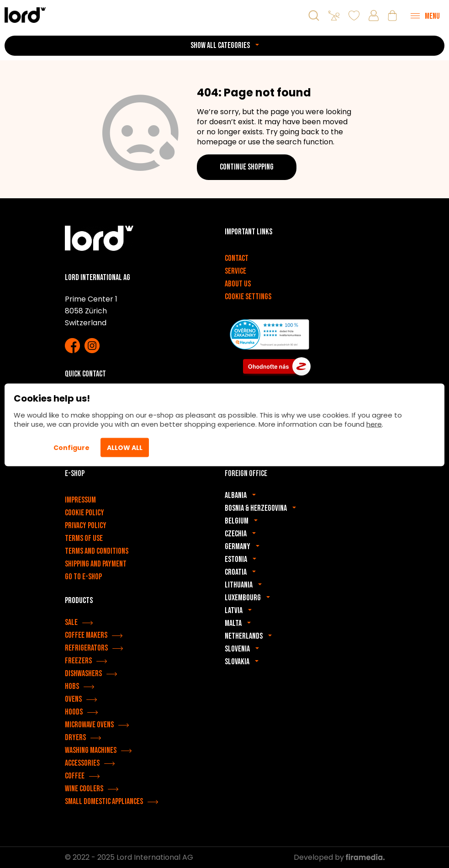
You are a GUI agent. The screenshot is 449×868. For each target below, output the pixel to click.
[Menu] (425, 16)
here (374, 424)
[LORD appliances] (25, 15)
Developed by (339, 857)
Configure (71, 448)
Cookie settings (248, 297)
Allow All (125, 448)
